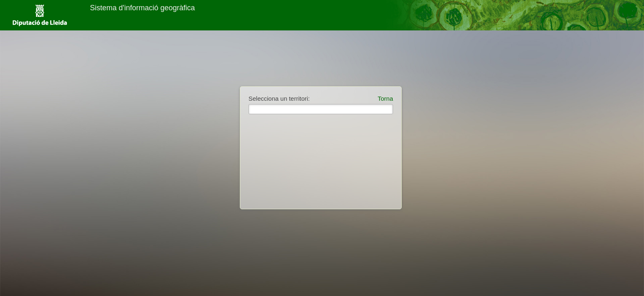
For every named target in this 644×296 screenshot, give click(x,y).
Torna (385, 98)
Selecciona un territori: (279, 98)
